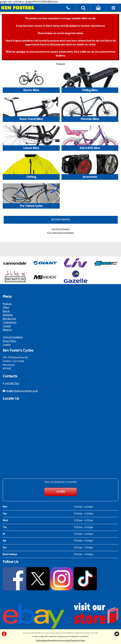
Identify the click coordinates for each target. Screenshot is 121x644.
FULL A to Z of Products (60, 229)
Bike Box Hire (9, 319)
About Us (7, 330)
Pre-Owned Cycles (31, 206)
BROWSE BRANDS (61, 220)
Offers (6, 307)
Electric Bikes (31, 90)
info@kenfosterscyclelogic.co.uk (22, 391)
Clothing (31, 177)
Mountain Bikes (90, 119)
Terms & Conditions (13, 337)
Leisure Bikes (31, 148)
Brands (6, 311)
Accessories (90, 177)
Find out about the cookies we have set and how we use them (60, 640)
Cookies (7, 345)
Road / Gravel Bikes (31, 119)
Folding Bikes (90, 90)
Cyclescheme (10, 322)
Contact (7, 326)
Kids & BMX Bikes (90, 148)
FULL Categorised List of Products (60, 233)
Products (61, 64)
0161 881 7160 (12, 383)
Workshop (8, 315)
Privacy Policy (9, 341)
